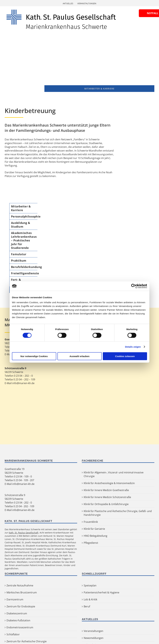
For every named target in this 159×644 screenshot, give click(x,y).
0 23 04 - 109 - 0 (23, 476)
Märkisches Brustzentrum (22, 592)
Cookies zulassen (125, 356)
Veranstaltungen (93, 631)
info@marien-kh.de (23, 484)
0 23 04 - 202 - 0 (23, 503)
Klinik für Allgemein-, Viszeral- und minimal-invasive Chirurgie (114, 474)
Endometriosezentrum (20, 627)
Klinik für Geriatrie (94, 529)
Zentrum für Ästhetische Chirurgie (27, 641)
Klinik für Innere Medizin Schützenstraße (107, 497)
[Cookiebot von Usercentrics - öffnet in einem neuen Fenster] (133, 286)
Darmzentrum (15, 599)
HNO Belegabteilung (95, 536)
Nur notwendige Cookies (34, 356)
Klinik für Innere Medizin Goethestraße (106, 490)
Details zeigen (133, 347)
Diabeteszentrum (17, 613)
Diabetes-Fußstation (18, 620)
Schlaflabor (13, 634)
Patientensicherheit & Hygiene (101, 592)
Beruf (87, 606)
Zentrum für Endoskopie (21, 606)
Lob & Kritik (90, 599)
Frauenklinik (91, 522)
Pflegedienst (91, 543)
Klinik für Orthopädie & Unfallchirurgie (106, 504)
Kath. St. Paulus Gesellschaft (24, 533)
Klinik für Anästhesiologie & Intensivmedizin (109, 483)
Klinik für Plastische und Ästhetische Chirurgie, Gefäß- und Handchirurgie (118, 513)
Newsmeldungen (94, 638)
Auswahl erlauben (79, 356)
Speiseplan (90, 585)
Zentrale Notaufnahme (20, 585)
